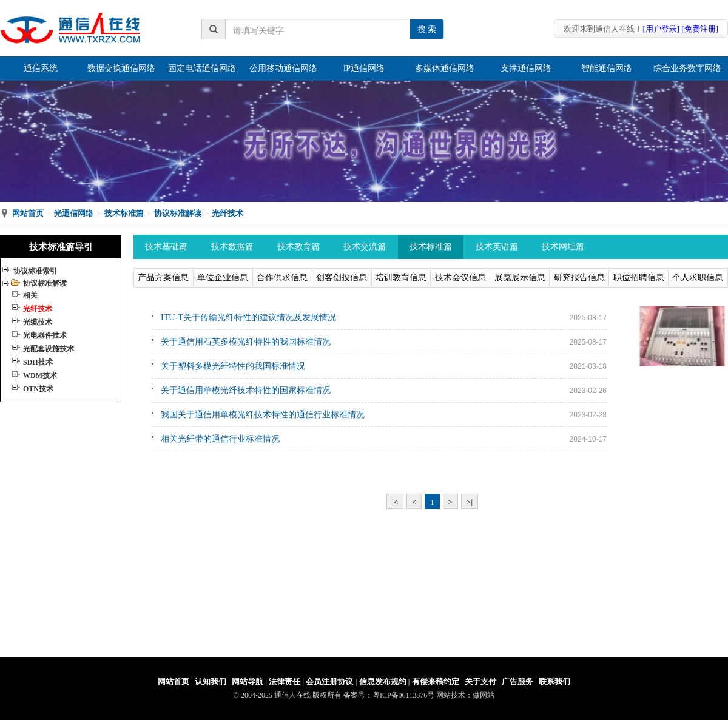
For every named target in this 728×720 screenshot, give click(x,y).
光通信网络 (74, 213)
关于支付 (480, 681)
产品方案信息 (163, 278)
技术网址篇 (563, 247)
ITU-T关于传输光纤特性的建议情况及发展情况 (248, 318)
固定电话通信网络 (202, 68)
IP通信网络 (364, 68)
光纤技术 (227, 213)
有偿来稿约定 (436, 681)
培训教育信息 (401, 278)
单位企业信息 (223, 278)
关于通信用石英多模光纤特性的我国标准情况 (246, 342)
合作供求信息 (282, 278)
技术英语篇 (497, 247)
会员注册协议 (329, 681)
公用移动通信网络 (283, 68)
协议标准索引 (35, 271)
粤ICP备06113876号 (403, 695)
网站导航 (248, 681)
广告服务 (517, 681)
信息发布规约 (383, 681)
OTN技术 (38, 389)
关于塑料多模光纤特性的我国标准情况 (233, 366)
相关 (30, 295)
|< (395, 502)
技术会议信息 (460, 278)
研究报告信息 (579, 278)
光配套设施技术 (49, 349)
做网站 (484, 695)
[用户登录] (661, 29)
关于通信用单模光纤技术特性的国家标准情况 (246, 390)
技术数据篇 (232, 247)
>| (470, 502)
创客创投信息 (342, 278)
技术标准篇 (124, 213)
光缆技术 (38, 322)
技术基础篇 (166, 247)
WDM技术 (40, 375)
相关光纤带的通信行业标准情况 (220, 439)
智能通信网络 (607, 68)
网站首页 (28, 213)
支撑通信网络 (526, 68)
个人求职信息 (698, 278)
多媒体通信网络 (445, 68)
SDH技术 (38, 362)
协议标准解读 (178, 213)
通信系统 (41, 68)
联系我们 (554, 681)
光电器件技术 (45, 335)
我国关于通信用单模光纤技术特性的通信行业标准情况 (263, 415)
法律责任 (285, 681)
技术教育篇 (298, 247)
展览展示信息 (520, 278)
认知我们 (211, 681)
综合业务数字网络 (687, 68)
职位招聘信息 (639, 278)
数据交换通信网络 (121, 68)
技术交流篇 (365, 247)
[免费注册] (700, 29)
